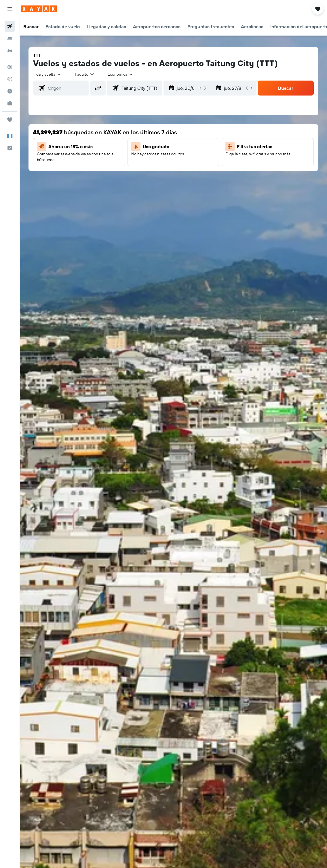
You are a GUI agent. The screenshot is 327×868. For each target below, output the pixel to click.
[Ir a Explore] (10, 67)
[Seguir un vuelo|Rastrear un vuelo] (10, 79)
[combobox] (121, 74)
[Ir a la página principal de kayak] (39, 9)
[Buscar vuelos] (10, 26)
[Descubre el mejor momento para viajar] (10, 91)
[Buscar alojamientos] (10, 39)
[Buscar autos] (10, 51)
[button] (10, 9)
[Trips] (10, 120)
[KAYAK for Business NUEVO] (10, 103)
